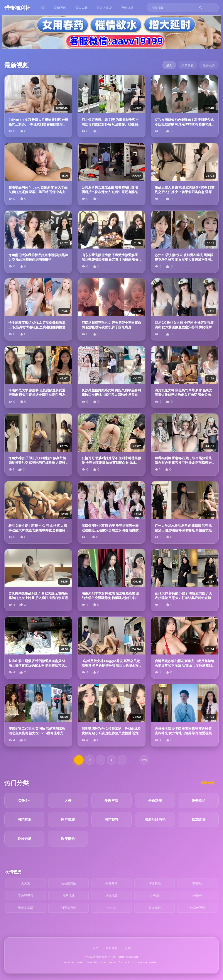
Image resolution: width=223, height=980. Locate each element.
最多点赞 (209, 65)
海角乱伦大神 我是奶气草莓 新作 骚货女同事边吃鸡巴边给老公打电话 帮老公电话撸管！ (185, 395)
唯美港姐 (199, 801)
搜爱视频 (68, 895)
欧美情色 (68, 839)
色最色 (198, 895)
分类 (128, 948)
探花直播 (199, 819)
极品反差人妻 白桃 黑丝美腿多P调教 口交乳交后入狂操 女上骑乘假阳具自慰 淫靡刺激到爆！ (185, 192)
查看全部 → (210, 783)
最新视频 (60, 8)
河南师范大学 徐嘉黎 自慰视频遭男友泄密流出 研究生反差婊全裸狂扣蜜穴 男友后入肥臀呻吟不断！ (37, 395)
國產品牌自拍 (155, 819)
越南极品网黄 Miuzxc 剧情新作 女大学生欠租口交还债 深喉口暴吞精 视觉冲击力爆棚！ (38, 192)
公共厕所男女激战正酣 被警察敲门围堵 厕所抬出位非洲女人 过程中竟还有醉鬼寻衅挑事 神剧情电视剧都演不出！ (111, 192)
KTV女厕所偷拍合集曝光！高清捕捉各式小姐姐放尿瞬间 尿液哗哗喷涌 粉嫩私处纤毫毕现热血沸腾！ (184, 124)
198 (144, 760)
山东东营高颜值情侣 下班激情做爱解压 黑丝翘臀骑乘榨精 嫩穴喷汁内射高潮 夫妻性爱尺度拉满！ (110, 259)
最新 (169, 65)
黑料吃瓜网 (25, 908)
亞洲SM (24, 801)
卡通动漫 (155, 801)
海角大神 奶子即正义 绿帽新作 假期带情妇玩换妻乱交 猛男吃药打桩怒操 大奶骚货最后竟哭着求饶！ (37, 462)
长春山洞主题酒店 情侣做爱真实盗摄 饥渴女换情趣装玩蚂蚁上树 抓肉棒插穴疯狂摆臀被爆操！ (38, 665)
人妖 (68, 801)
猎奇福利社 (17, 8)
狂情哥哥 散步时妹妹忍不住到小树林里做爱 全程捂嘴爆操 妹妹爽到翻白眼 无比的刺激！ (111, 462)
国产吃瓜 (24, 819)
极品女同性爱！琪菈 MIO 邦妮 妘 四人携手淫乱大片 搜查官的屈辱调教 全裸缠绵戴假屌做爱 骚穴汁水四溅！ (38, 530)
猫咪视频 (155, 883)
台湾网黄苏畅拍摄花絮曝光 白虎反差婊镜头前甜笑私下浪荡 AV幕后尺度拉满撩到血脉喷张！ (185, 665)
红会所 (155, 895)
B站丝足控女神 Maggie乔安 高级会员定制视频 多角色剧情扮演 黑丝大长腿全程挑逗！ (111, 665)
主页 (42, 8)
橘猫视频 (111, 895)
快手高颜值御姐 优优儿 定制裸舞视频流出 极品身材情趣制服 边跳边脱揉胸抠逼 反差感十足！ (37, 327)
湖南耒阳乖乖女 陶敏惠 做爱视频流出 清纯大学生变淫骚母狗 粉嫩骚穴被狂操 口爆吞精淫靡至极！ (110, 598)
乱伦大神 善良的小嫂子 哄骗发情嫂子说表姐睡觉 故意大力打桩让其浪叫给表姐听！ (183, 598)
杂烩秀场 (24, 839)
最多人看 (81, 8)
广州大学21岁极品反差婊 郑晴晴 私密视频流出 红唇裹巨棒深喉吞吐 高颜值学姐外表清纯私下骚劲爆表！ (183, 530)
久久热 (25, 883)
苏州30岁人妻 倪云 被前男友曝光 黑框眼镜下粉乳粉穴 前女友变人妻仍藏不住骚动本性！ (185, 259)
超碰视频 (155, 908)
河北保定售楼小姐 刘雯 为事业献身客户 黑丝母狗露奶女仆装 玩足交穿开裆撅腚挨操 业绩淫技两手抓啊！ (111, 124)
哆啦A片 (198, 883)
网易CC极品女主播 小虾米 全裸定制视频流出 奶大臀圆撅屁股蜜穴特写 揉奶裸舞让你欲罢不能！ (184, 327)
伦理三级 (111, 801)
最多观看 (188, 65)
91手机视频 (68, 908)
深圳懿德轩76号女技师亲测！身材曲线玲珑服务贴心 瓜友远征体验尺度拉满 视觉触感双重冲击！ (111, 733)
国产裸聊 (68, 819)
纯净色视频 (198, 908)
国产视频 (111, 819)
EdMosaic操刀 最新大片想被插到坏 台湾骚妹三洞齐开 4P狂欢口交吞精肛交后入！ (38, 124)
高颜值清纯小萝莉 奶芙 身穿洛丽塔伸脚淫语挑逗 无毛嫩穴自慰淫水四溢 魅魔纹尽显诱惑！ (110, 530)
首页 (95, 948)
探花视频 (111, 883)
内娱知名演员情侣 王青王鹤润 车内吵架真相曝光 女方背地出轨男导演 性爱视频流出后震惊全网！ (183, 733)
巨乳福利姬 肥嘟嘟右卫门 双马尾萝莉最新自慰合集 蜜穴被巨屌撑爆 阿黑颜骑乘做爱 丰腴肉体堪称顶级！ (183, 462)
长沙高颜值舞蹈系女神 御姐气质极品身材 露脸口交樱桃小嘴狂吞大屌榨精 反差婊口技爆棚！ (111, 395)
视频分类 (127, 8)
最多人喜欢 (104, 8)
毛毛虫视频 (68, 883)
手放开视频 (25, 895)
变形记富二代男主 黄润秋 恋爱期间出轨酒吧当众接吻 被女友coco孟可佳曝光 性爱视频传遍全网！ (38, 733)
